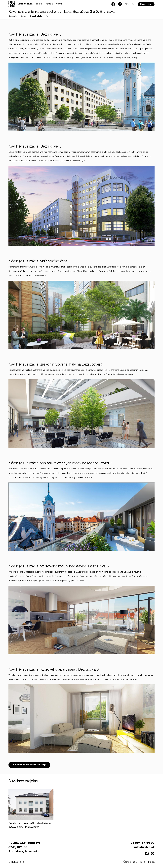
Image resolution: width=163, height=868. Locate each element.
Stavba (23, 16)
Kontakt (49, 4)
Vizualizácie (36, 16)
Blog (143, 862)
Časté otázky (130, 862)
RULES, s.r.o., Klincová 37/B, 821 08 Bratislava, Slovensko (24, 848)
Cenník (59, 4)
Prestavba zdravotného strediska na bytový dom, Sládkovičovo (30, 826)
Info (46, 16)
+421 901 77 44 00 (141, 843)
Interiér (39, 4)
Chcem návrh (146, 4)
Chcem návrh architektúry (30, 765)
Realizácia (13, 16)
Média (151, 862)
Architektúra (25, 4)
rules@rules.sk (144, 848)
